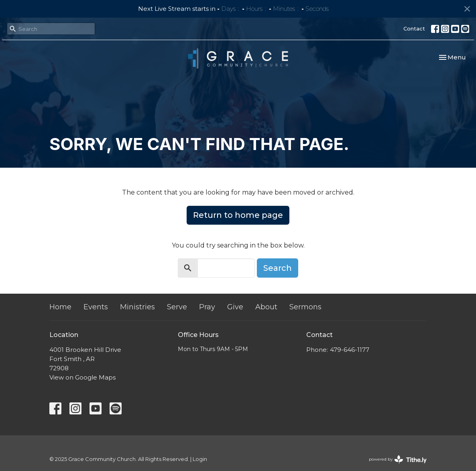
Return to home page (238, 215)
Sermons (305, 307)
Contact (414, 28)
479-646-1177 (350, 350)
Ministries (137, 307)
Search (278, 268)
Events (96, 307)
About (266, 307)
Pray (207, 307)
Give (235, 307)
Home (60, 307)
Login (200, 459)
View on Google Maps (82, 377)
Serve (177, 307)
